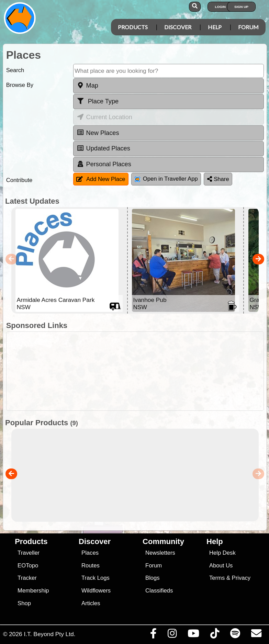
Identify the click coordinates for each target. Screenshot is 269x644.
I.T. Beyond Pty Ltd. (49, 634)
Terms (217, 578)
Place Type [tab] (98, 101)
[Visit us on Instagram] (172, 635)
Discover (178, 27)
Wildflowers (96, 591)
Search (15, 70)
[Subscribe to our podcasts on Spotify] (235, 635)
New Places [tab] (98, 133)
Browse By (20, 85)
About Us (221, 566)
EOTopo (28, 566)
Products (133, 27)
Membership (33, 591)
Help (215, 27)
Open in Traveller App (166, 179)
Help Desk (222, 553)
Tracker (27, 578)
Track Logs (96, 578)
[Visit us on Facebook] (153, 635)
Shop (24, 603)
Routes (91, 566)
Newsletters (160, 553)
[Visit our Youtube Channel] (193, 635)
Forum (248, 27)
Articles (91, 603)
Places (90, 553)
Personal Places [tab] (104, 164)
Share (218, 179)
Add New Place (101, 179)
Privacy (241, 578)
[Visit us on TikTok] (215, 635)
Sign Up (241, 7)
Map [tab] (87, 86)
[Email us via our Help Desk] (256, 635)
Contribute (19, 180)
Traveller (29, 553)
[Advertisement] (138, 371)
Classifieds (159, 591)
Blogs (153, 578)
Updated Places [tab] (103, 148)
